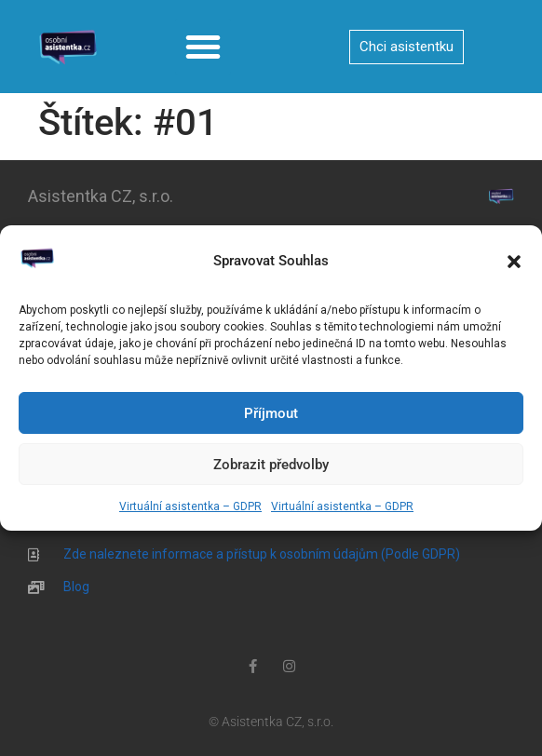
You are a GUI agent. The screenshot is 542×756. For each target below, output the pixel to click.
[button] (514, 262)
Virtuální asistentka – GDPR (190, 506)
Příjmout (271, 413)
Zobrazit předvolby (271, 465)
